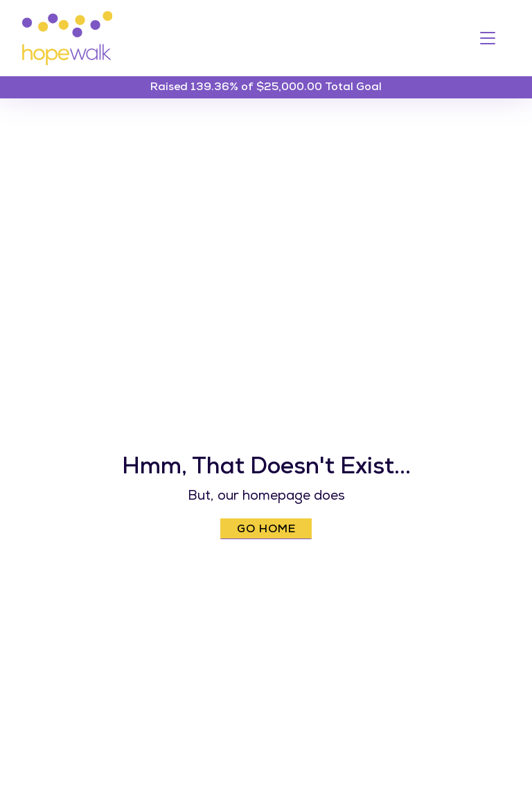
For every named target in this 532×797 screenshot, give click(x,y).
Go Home (266, 530)
